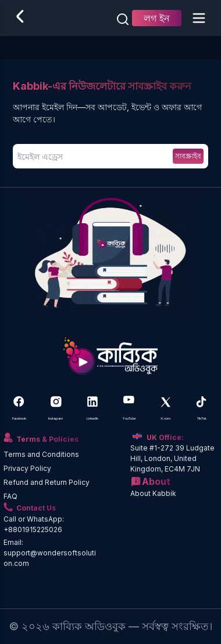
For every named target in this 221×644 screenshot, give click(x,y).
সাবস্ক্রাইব (188, 156)
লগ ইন (157, 18)
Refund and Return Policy (47, 482)
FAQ (10, 496)
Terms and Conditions (41, 454)
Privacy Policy (27, 468)
